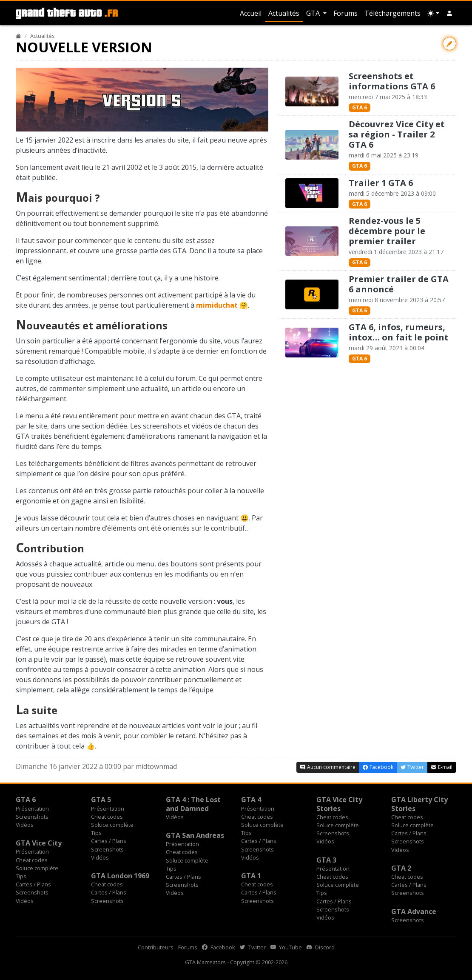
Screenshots (32, 817)
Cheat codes (107, 817)
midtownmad (156, 766)
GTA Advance (414, 911)
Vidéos (25, 825)
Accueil (251, 13)
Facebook (219, 947)
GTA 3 (326, 860)
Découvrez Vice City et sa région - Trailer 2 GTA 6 (397, 134)
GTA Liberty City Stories (419, 804)
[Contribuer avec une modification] (449, 44)
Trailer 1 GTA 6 (381, 183)
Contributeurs (156, 947)
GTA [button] (314, 13)
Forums (345, 13)
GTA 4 (251, 800)
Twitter (253, 947)
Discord (321, 947)
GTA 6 (360, 107)
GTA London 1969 (120, 876)
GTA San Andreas (195, 835)
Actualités (284, 13)
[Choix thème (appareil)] (433, 13)
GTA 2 (401, 868)
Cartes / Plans (109, 841)
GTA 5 (101, 800)
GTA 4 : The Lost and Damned (193, 804)
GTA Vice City (39, 843)
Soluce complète (112, 825)
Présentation (32, 809)
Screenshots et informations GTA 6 (392, 81)
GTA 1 (251, 876)
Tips (96, 833)
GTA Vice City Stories (339, 804)
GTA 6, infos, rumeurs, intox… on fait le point (399, 332)
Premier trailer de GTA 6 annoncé (399, 284)
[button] (449, 13)
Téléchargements (392, 13)
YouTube (286, 947)
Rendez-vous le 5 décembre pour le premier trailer (387, 231)
